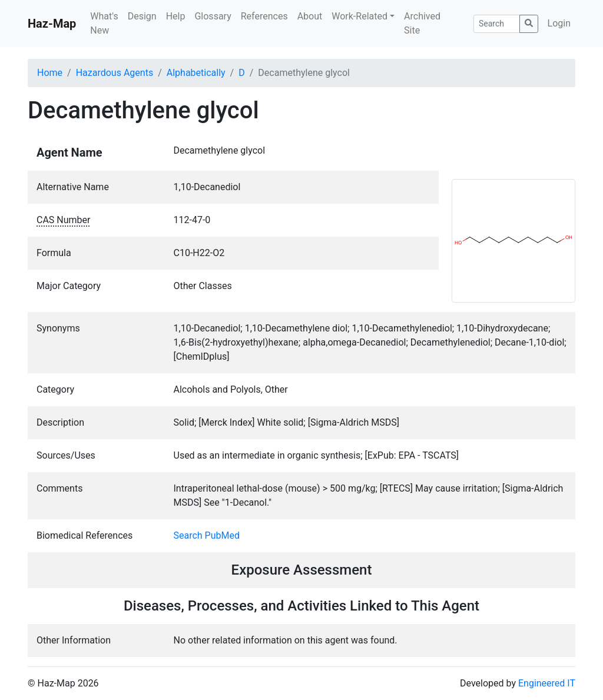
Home (50, 73)
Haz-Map (52, 24)
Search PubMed (207, 535)
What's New (104, 23)
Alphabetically (196, 73)
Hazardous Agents (115, 73)
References (264, 16)
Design (142, 16)
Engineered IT (547, 683)
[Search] (497, 24)
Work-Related (360, 16)
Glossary (213, 16)
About (310, 16)
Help (176, 16)
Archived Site (422, 23)
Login (559, 23)
